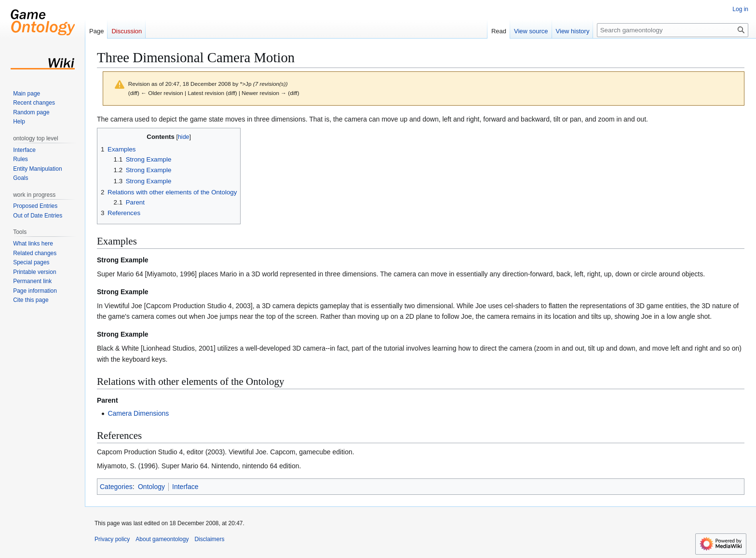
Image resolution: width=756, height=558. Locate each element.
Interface (185, 487)
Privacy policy (112, 539)
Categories (116, 487)
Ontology (151, 487)
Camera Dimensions (138, 413)
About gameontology (162, 539)
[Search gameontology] (673, 30)
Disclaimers (209, 539)
